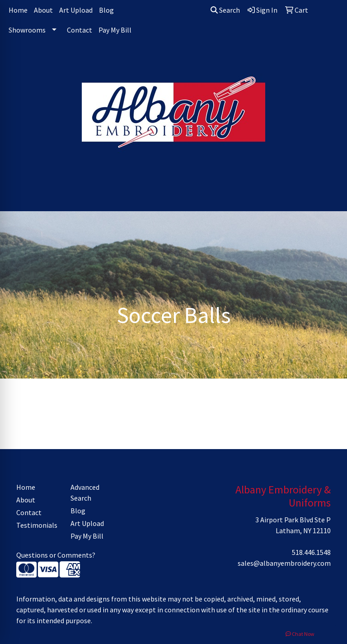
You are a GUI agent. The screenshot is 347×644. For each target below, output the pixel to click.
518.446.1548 (311, 552)
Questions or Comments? (56, 555)
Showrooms (27, 30)
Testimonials (37, 525)
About (43, 10)
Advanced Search (85, 492)
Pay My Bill (115, 30)
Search (225, 10)
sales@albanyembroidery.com (284, 563)
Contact (80, 30)
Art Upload (76, 10)
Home (18, 10)
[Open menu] (329, 198)
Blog (106, 10)
